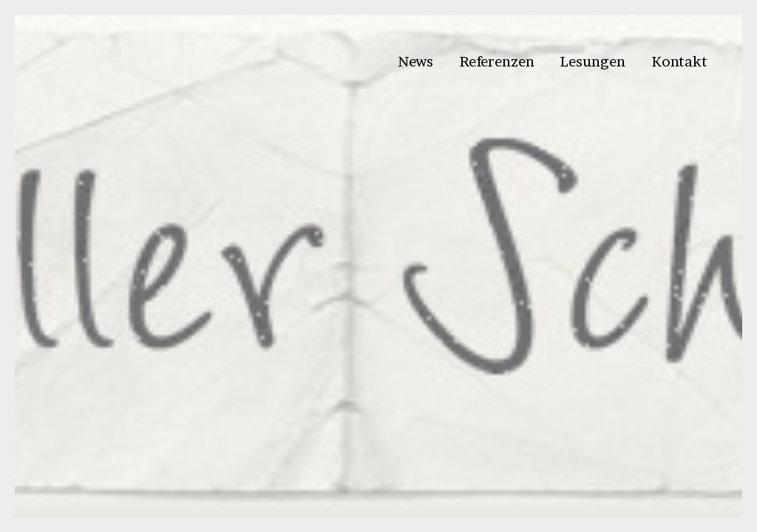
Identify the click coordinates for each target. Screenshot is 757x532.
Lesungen (593, 61)
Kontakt (679, 61)
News (415, 61)
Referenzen (497, 61)
